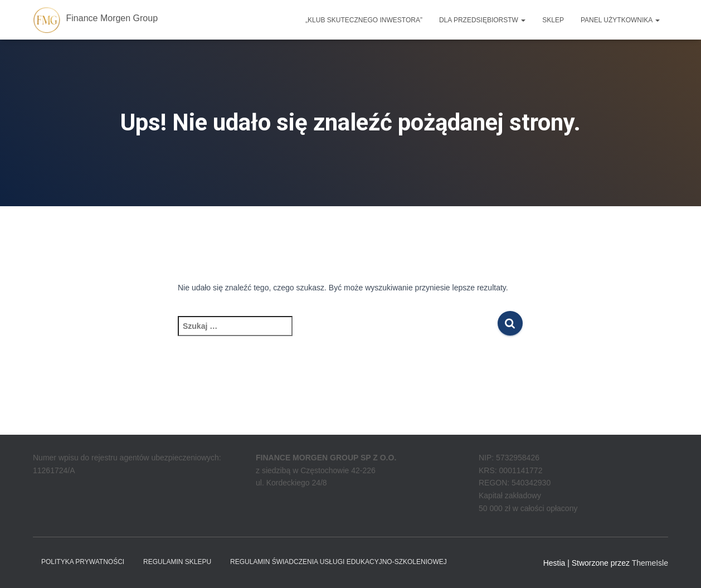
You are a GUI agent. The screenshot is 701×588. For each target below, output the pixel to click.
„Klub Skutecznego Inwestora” (364, 20)
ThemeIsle (650, 563)
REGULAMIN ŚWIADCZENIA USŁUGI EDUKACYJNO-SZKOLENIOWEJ (339, 562)
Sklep (553, 20)
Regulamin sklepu (177, 562)
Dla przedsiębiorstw (482, 20)
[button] (523, 20)
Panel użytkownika (620, 20)
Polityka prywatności (83, 562)
